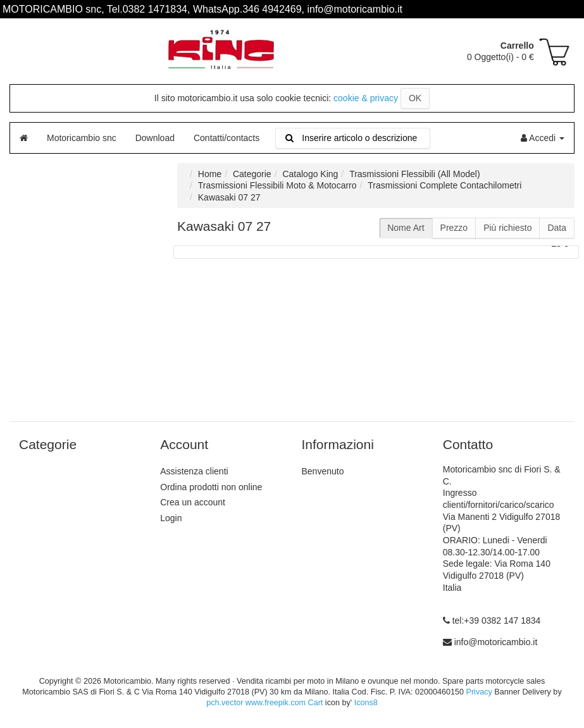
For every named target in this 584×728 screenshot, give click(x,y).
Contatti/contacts (227, 138)
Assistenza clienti (194, 471)
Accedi (543, 138)
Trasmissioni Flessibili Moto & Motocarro (277, 185)
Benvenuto (323, 471)
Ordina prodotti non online (211, 487)
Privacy (479, 692)
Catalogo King (310, 174)
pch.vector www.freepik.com (256, 703)
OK (415, 98)
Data (557, 228)
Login (171, 518)
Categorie (252, 174)
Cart (316, 703)
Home (210, 174)
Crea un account (193, 502)
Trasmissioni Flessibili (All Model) (414, 174)
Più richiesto (507, 228)
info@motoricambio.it (496, 642)
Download (155, 138)
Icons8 (366, 703)
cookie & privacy (366, 98)
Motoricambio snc (82, 138)
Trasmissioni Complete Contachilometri (444, 185)
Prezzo (454, 228)
